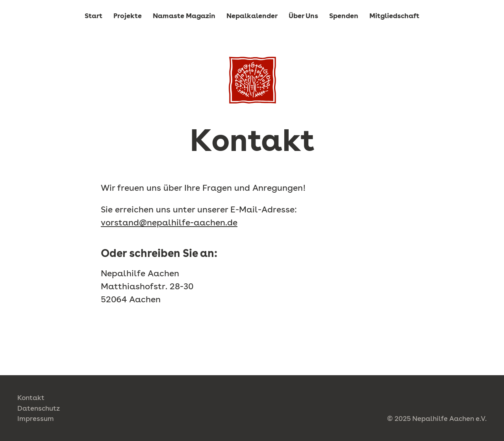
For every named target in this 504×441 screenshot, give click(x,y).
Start (94, 16)
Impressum (36, 418)
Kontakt (31, 397)
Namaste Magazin (184, 16)
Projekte (128, 16)
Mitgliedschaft (394, 16)
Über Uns (303, 16)
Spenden (344, 16)
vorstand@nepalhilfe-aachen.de (169, 222)
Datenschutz (39, 408)
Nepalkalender (252, 16)
